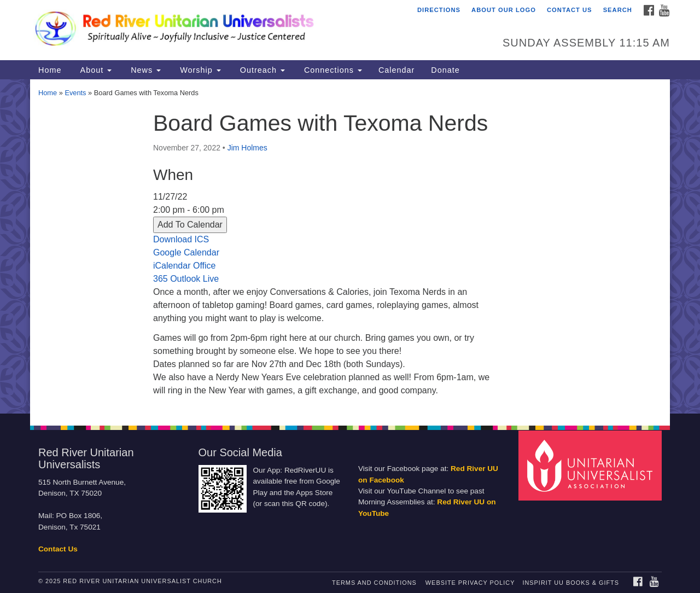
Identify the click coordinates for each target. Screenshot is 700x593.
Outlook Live (194, 279)
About (95, 70)
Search (618, 10)
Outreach (261, 70)
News (144, 70)
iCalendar (172, 266)
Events (75, 93)
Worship (199, 70)
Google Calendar (186, 252)
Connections (332, 70)
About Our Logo (504, 10)
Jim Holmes (247, 148)
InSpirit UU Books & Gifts (570, 583)
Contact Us (570, 10)
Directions (439, 10)
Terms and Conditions (374, 583)
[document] (350, 246)
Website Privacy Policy (470, 583)
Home (50, 70)
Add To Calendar (190, 225)
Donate (445, 70)
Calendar (396, 70)
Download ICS (181, 239)
